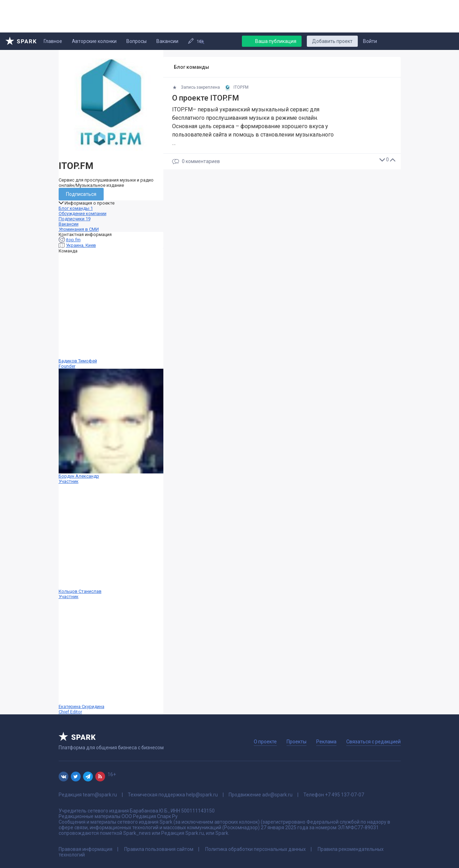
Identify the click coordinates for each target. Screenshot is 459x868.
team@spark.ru (100, 795)
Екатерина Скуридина (111, 657)
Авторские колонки (94, 41)
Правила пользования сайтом (159, 849)
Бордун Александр (111, 426)
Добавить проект (332, 41)
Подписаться (81, 194)
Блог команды (76, 208)
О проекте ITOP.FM (206, 98)
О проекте (265, 742)
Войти (370, 41)
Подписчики (75, 219)
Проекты (297, 742)
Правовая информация (86, 849)
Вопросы (136, 41)
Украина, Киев (81, 245)
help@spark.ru (202, 795)
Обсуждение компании (83, 214)
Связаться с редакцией (373, 742)
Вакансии (167, 41)
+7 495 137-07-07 (345, 795)
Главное (53, 41)
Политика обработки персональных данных (256, 849)
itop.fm (73, 240)
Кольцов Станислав (111, 542)
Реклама (326, 742)
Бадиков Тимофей (111, 311)
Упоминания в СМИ (79, 229)
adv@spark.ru (277, 795)
